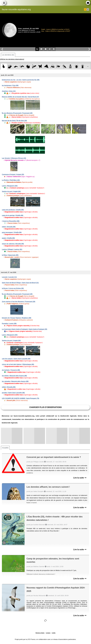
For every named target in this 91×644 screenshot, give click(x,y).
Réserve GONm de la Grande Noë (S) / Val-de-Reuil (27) (20, 97)
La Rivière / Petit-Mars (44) (11, 180)
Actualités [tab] (5, 448)
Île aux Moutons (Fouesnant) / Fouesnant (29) (17, 113)
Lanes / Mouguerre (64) (10, 186)
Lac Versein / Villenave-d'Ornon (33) (14, 158)
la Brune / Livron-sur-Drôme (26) (13, 288)
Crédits (54, 633)
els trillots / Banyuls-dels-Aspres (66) (14, 376)
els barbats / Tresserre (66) (11, 370)
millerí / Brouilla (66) (9, 227)
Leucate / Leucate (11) (9, 277)
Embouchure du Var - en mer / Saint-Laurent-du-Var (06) (21, 80)
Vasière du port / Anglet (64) (11, 191)
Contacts (48, 633)
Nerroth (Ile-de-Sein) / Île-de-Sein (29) (14, 121)
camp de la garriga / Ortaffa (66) (13, 215)
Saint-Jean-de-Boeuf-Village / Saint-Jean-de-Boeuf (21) (20, 283)
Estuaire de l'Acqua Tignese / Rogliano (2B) (17, 318)
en (88, 9)
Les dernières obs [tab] (8, 55)
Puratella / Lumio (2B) (9, 324)
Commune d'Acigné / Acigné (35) (13, 174)
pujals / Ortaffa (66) (8, 238)
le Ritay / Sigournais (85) (10, 255)
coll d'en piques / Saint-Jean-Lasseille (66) (16, 359)
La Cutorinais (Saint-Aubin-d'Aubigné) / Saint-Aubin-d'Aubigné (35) (25, 329)
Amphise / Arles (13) (9, 91)
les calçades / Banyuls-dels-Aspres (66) (15, 381)
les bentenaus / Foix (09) (10, 85)
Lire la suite (80, 478)
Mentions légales (40, 633)
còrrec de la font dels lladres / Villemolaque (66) (18, 364)
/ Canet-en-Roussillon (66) (11, 221)
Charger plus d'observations (45, 407)
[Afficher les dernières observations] (12, 59)
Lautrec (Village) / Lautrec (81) (12, 249)
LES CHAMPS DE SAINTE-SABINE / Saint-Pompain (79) (20, 398)
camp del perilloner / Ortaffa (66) (13, 210)
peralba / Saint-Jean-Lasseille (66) (13, 393)
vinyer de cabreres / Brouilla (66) (13, 244)
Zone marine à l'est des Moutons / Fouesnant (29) (19, 302)
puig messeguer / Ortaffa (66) (12, 232)
